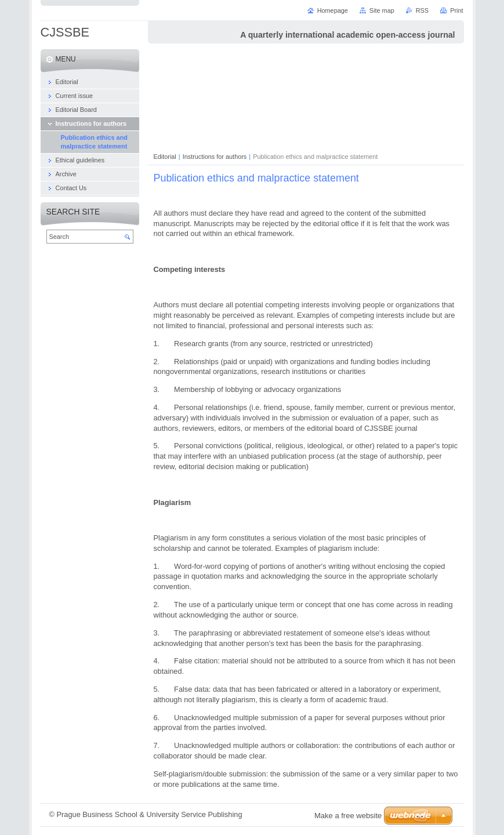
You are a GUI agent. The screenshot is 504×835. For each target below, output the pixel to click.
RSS (422, 10)
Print (456, 10)
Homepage (333, 10)
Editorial (165, 157)
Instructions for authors (215, 157)
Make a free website (348, 816)
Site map (382, 10)
